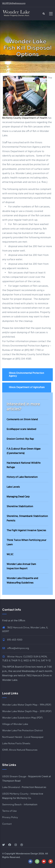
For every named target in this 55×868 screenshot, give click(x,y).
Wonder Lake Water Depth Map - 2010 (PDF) (27, 711)
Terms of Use (9, 811)
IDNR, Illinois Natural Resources (20, 750)
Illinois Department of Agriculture (27, 387)
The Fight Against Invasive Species (26, 531)
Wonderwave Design (27, 854)
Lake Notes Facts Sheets (16, 744)
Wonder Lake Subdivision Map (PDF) (22, 718)
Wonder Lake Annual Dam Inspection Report (21, 566)
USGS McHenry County (15, 794)
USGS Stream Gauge (14, 777)
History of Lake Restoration (22, 477)
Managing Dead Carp (18, 497)
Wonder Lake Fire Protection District (23, 731)
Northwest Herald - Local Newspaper (23, 737)
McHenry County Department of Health (25, 118)
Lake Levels (13, 487)
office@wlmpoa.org (16, 648)
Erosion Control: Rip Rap (20, 439)
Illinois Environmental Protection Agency (26, 375)
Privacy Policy (10, 817)
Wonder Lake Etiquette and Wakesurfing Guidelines (22, 581)
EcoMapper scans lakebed (21, 429)
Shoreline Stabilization (20, 507)
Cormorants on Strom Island (22, 420)
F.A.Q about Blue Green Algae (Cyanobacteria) (24, 451)
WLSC (10, 554)
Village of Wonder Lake (15, 724)
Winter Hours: (15, 657)
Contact (7, 824)
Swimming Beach (12, 805)
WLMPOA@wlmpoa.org (14, 3)
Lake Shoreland (11, 787)
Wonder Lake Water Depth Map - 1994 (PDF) (27, 705)
